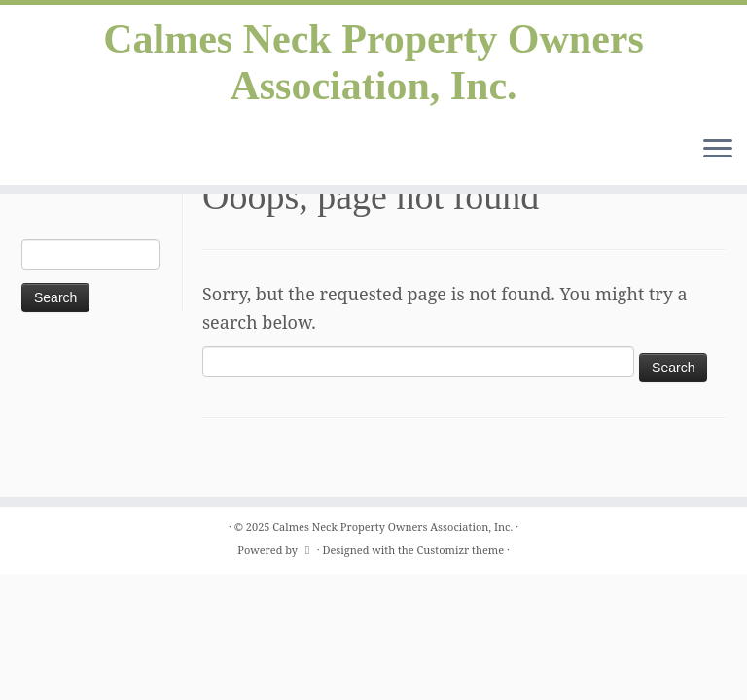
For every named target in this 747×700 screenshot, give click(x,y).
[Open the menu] (718, 150)
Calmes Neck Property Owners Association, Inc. (373, 62)
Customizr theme (461, 550)
